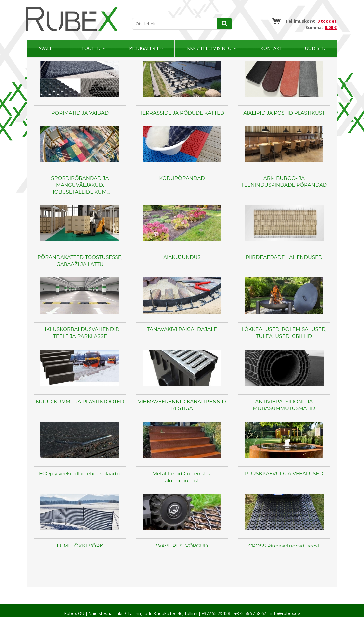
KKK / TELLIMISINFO (209, 48)
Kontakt (271, 48)
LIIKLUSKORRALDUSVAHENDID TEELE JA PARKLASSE (80, 333)
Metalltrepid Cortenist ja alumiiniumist (182, 477)
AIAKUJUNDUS (182, 257)
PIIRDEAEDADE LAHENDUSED (284, 257)
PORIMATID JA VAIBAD (80, 113)
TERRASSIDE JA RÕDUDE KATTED (182, 113)
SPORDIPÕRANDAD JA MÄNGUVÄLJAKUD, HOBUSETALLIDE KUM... (80, 185)
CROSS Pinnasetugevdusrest (284, 546)
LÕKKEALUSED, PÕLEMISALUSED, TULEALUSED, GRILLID (284, 333)
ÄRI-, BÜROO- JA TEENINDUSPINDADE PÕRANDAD (284, 182)
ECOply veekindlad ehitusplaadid (80, 474)
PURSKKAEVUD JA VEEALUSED (284, 474)
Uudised (315, 48)
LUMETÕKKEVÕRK (80, 546)
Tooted (91, 48)
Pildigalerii (143, 48)
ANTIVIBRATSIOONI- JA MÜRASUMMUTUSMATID (284, 405)
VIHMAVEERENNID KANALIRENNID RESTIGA (182, 405)
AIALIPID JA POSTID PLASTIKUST (284, 113)
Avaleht (49, 48)
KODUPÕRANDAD (182, 178)
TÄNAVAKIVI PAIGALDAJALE (182, 329)
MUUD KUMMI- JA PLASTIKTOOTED (80, 401)
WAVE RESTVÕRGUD (182, 546)
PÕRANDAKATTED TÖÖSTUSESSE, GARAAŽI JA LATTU (80, 261)
